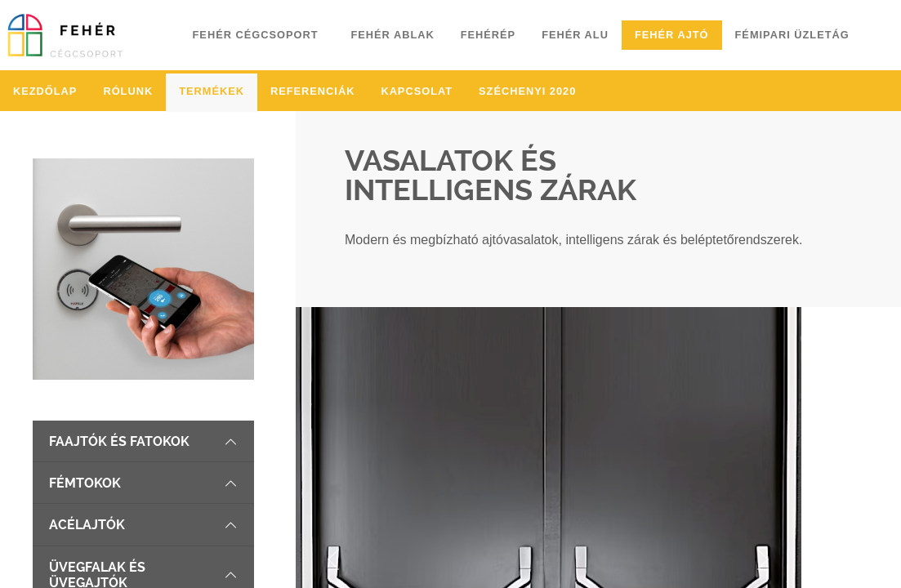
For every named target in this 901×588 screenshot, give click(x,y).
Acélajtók (143, 525)
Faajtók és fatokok (143, 441)
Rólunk (128, 91)
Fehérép (488, 35)
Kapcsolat (417, 91)
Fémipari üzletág (792, 35)
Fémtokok (143, 483)
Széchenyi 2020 (527, 91)
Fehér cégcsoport (256, 35)
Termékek (212, 91)
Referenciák (312, 91)
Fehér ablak (392, 35)
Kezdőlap (45, 91)
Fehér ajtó (672, 35)
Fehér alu (575, 35)
